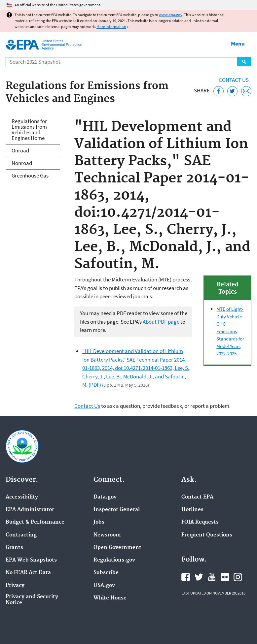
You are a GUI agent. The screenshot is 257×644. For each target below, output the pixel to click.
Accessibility (22, 497)
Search (244, 62)
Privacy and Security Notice (32, 600)
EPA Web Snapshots (31, 560)
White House (110, 598)
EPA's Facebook (186, 577)
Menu (238, 44)
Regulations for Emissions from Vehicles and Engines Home (29, 129)
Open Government (117, 548)
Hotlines (192, 510)
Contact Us (234, 80)
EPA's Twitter (199, 577)
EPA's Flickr (225, 577)
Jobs (99, 522)
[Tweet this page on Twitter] (232, 91)
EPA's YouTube (212, 577)
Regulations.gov (114, 560)
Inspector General (117, 510)
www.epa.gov (171, 15)
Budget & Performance (35, 522)
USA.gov (104, 586)
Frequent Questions (207, 535)
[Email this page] (246, 91)
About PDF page (161, 322)
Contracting (21, 535)
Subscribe (106, 573)
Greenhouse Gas (30, 176)
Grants (14, 548)
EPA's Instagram (238, 577)
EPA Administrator (30, 510)
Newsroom (107, 535)
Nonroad (22, 163)
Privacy (15, 586)
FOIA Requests (200, 522)
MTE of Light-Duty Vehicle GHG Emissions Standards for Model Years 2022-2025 (230, 331)
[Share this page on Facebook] (219, 91)
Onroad (20, 150)
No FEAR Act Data (28, 573)
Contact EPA (197, 497)
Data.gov (105, 497)
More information (111, 27)
